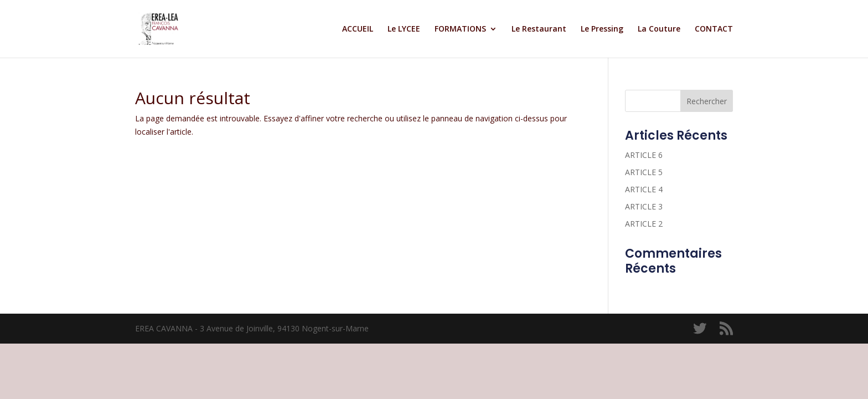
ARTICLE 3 (644, 206)
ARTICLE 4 (644, 189)
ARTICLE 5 (644, 172)
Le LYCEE (404, 29)
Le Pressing (602, 29)
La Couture (659, 29)
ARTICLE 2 (644, 224)
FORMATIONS (460, 29)
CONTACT (714, 29)
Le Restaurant (539, 29)
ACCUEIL (358, 29)
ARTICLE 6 (644, 155)
